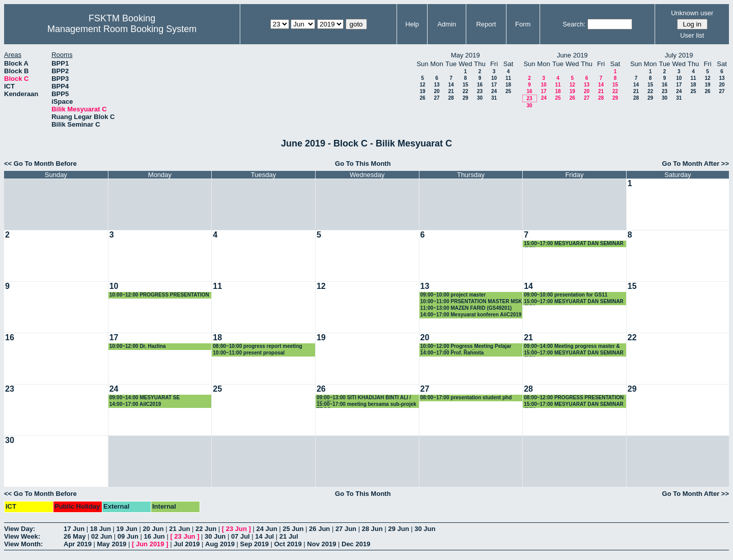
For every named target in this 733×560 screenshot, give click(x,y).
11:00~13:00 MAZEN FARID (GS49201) (466, 308)
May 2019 (112, 544)
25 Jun (293, 529)
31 (494, 98)
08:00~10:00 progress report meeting (257, 346)
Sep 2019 (255, 544)
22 (466, 91)
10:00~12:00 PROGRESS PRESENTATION (159, 295)
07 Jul (241, 536)
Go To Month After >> (696, 164)
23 (480, 91)
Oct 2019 (288, 544)
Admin (447, 24)
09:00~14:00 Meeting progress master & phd (572, 347)
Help (412, 24)
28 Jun (372, 529)
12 (422, 85)
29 (466, 98)
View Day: (20, 529)
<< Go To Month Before (40, 164)
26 (422, 98)
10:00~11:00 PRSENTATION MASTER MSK (471, 301)
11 (508, 78)
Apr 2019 (78, 544)
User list (692, 35)
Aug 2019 (220, 544)
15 (466, 85)
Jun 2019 (150, 544)
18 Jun (101, 529)
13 (436, 85)
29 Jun (398, 529)
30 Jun (425, 529)
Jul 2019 (187, 544)
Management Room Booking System (122, 29)
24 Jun (266, 529)
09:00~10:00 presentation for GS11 (566, 295)
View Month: (23, 544)
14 (451, 85)
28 (451, 98)
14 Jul (264, 536)
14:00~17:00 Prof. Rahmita (452, 353)
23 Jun (236, 529)
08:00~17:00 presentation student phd (466, 397)
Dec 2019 (356, 544)
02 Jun (102, 536)
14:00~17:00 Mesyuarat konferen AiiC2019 (471, 315)
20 (436, 91)
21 (451, 91)
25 (508, 91)
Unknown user (692, 13)
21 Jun (179, 529)
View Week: (22, 536)
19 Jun (127, 529)
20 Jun (153, 529)
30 (480, 98)
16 (480, 85)
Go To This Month (363, 164)
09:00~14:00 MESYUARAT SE (145, 397)
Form (523, 24)
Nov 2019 (321, 544)
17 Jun (74, 529)
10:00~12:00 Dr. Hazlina (138, 346)
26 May (75, 536)
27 (436, 98)
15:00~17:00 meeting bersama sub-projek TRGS (366, 405)
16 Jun (154, 536)
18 (508, 85)
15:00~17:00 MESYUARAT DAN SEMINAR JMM (574, 244)
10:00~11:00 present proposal (249, 353)
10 (494, 78)
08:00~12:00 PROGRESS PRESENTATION (574, 397)
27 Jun (346, 529)
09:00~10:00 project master (453, 295)
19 (422, 91)
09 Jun (128, 536)
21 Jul (289, 536)
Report (486, 24)
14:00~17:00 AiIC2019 (135, 404)
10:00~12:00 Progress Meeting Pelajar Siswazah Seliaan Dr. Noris (466, 347)
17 (494, 85)
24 (494, 91)
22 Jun (206, 529)
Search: (574, 24)
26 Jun (319, 529)
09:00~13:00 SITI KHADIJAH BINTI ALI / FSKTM (364, 398)
